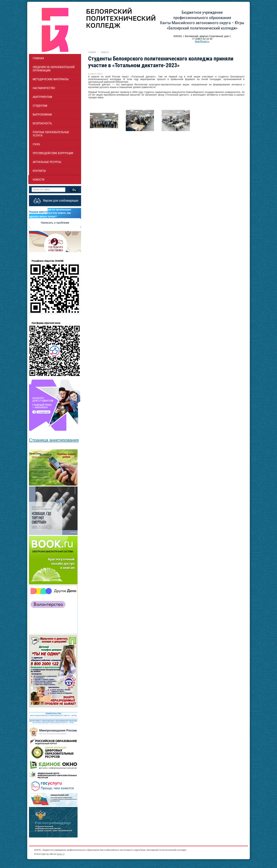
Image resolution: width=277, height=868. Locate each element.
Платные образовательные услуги (51, 134)
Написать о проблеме (55, 223)
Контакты (39, 171)
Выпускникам (42, 115)
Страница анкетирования (54, 440)
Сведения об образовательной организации (54, 69)
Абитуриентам (42, 97)
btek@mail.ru (202, 42)
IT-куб (36, 144)
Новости (39, 180)
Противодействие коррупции (53, 153)
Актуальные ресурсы (47, 162)
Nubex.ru (61, 854)
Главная (38, 58)
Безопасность (42, 123)
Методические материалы (51, 79)
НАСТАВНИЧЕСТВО (44, 88)
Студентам (40, 106)
